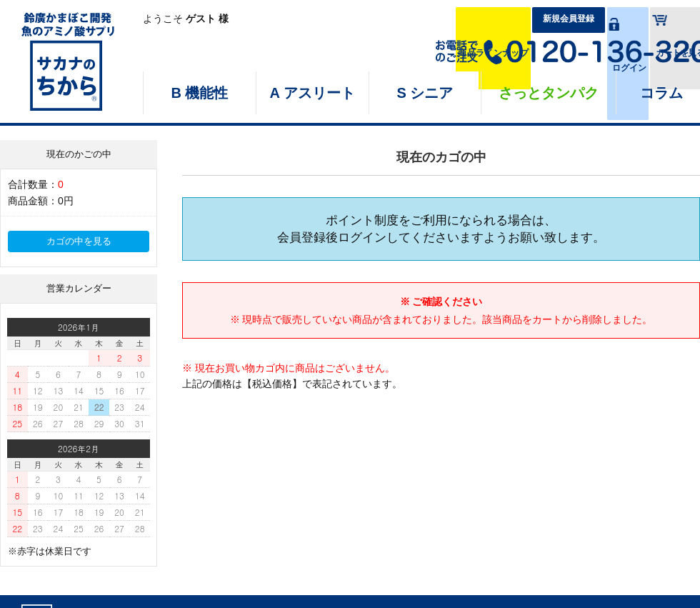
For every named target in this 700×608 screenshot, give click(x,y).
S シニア (425, 93)
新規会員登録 (479, 20)
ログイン (575, 20)
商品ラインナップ (367, 20)
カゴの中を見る (79, 241)
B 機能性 (199, 93)
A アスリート (312, 93)
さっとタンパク (549, 93)
